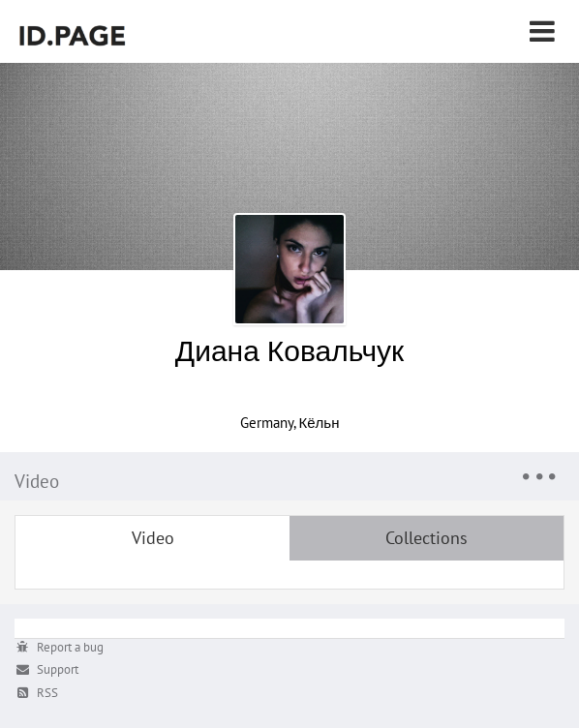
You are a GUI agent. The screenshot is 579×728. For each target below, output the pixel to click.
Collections (427, 538)
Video (153, 538)
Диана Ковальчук (289, 350)
